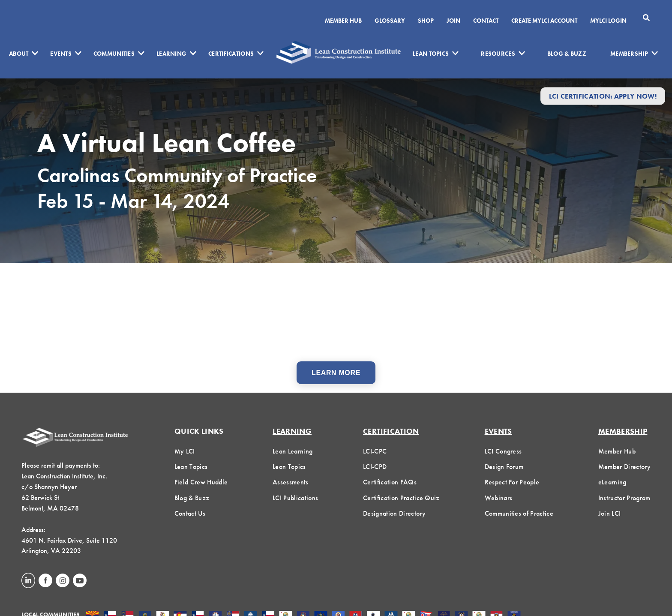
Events (61, 54)
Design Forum (504, 467)
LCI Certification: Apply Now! (603, 96)
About (19, 54)
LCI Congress (503, 451)
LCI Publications (295, 498)
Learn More (336, 373)
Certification (391, 431)
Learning (171, 54)
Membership (629, 54)
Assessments (291, 482)
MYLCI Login (608, 21)
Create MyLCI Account (544, 21)
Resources (498, 54)
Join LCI (610, 513)
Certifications (231, 54)
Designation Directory (394, 513)
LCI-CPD (375, 467)
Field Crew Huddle (201, 482)
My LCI (185, 451)
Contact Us (190, 513)
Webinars (499, 498)
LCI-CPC (375, 451)
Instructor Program (624, 498)
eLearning (612, 482)
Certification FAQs (390, 482)
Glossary (390, 21)
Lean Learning (292, 451)
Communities (114, 54)
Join (453, 21)
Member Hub (343, 21)
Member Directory (624, 467)
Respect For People (512, 482)
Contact (486, 21)
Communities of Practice (519, 513)
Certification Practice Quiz (401, 498)
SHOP (426, 21)
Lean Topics (431, 54)
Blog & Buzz (567, 54)
